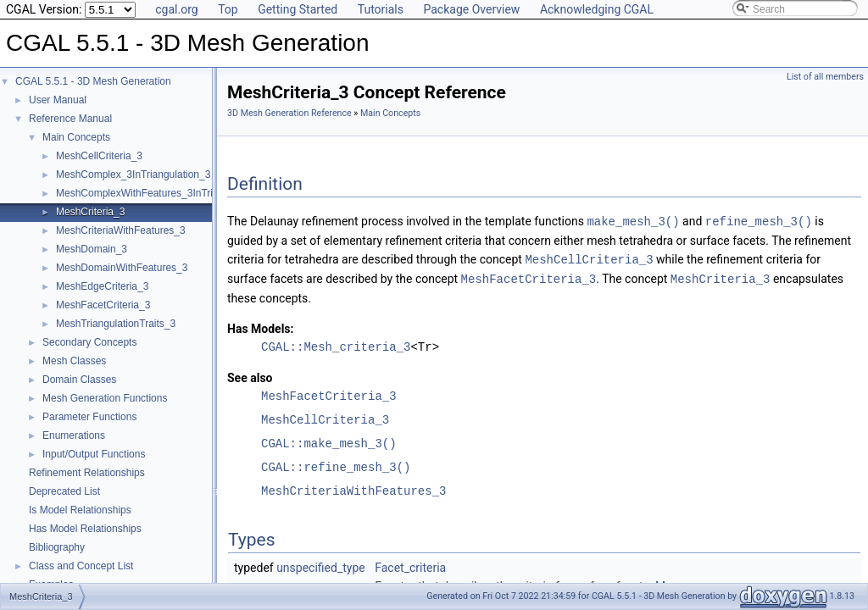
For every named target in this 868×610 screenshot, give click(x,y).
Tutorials (381, 9)
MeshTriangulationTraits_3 (116, 324)
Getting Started (298, 9)
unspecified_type (321, 565)
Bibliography (57, 547)
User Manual (58, 100)
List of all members (825, 77)
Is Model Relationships (80, 510)
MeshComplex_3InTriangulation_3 (133, 175)
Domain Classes (79, 380)
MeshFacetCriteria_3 (103, 305)
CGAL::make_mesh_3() (329, 441)
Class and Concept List (81, 566)
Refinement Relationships (87, 473)
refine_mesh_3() (759, 221)
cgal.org (176, 9)
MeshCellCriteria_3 (99, 156)
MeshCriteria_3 (90, 212)
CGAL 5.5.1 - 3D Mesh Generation (93, 81)
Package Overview (471, 9)
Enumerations (74, 435)
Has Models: (261, 326)
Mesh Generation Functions (105, 398)
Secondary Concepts (89, 342)
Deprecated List (64, 491)
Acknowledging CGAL (597, 9)
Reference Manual (70, 119)
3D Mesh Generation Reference (289, 113)
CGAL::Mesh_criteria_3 (336, 344)
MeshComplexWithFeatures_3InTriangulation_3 (164, 193)
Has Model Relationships (85, 529)
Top (228, 9)
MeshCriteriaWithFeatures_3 (121, 230)
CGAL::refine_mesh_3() (336, 465)
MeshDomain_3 (92, 249)
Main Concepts (76, 137)
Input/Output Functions (94, 454)
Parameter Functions (89, 417)
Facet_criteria (410, 565)
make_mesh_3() (633, 221)
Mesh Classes (74, 361)
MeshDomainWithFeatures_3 (122, 268)
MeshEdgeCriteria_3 (102, 286)
